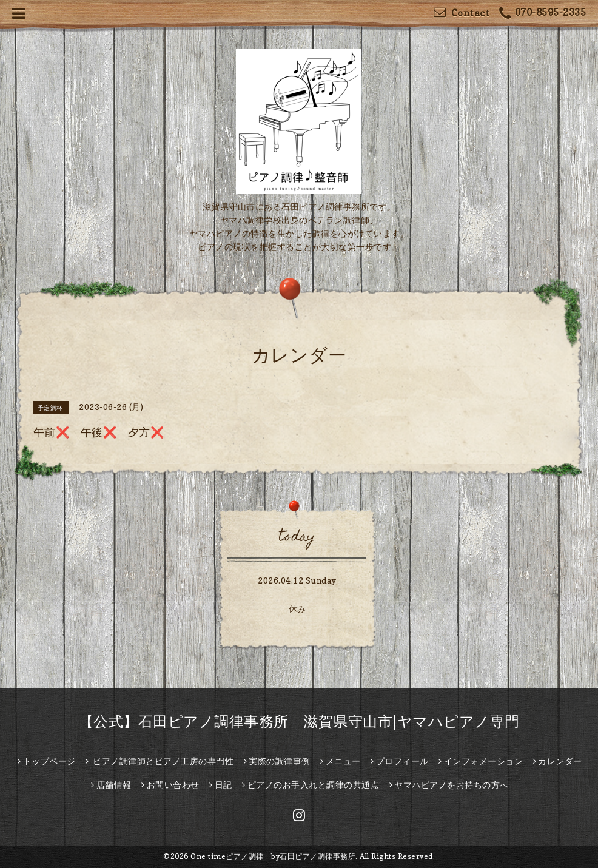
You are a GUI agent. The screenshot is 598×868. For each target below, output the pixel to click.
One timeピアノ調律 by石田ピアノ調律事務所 (273, 856)
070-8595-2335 (543, 14)
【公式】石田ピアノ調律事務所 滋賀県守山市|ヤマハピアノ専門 (299, 722)
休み (297, 609)
